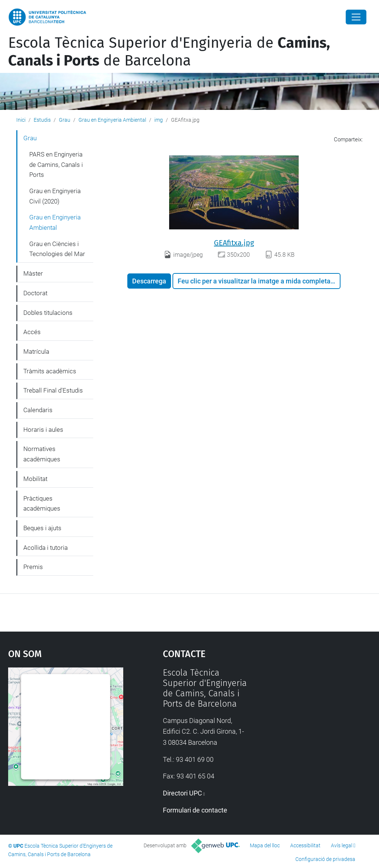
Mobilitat (35, 479)
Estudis (42, 120)
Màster (33, 273)
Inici (21, 120)
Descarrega (149, 281)
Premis (33, 567)
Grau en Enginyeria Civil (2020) (55, 196)
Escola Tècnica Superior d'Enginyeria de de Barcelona (169, 52)
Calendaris (38, 410)
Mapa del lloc (265, 845)
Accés (32, 332)
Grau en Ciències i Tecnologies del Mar (57, 249)
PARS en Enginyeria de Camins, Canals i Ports (56, 164)
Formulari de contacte (195, 810)
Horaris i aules (43, 430)
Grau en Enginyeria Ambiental (112, 120)
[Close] (356, 17)
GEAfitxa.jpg (234, 243)
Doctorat (35, 293)
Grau (65, 120)
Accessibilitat (305, 845)
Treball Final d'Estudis (53, 390)
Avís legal (342, 845)
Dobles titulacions (48, 313)
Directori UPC (182, 793)
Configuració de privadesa (325, 859)
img (159, 120)
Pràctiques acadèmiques (42, 504)
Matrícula (36, 351)
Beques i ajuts (42, 528)
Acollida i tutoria (46, 548)
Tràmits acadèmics (50, 371)
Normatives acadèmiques (42, 454)
